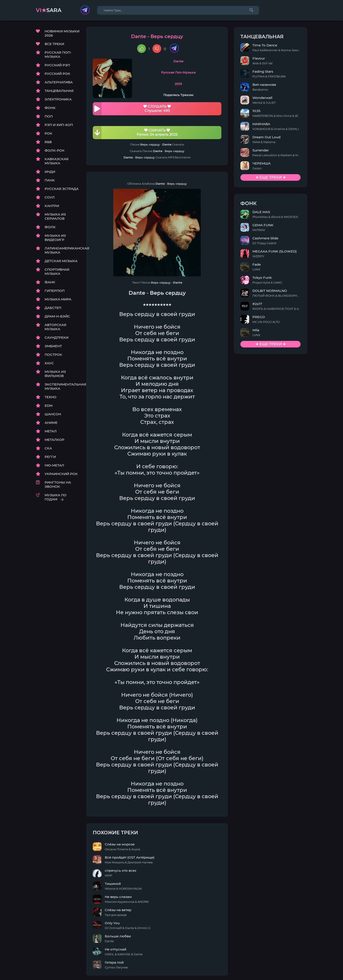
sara (49, 10)
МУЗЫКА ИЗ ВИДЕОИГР (55, 238)
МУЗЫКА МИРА (58, 299)
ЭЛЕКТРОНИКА (58, 99)
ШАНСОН (53, 414)
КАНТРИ (52, 206)
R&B (48, 142)
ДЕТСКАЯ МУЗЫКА (61, 261)
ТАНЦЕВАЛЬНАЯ (59, 91)
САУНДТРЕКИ (57, 338)
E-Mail (302, 974)
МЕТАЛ (51, 431)
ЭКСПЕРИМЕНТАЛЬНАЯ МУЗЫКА (62, 387)
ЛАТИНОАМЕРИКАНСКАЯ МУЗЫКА (62, 251)
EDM (49, 406)
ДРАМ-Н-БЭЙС (57, 316)
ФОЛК (50, 227)
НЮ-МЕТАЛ (54, 465)
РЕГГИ (50, 457)
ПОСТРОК (53, 355)
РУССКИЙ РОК (57, 74)
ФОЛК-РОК (55, 151)
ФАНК (50, 282)
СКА (48, 448)
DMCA (41, 974)
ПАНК (50, 180)
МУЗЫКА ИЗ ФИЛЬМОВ (55, 374)
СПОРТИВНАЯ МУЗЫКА (57, 272)
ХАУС (49, 363)
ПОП (49, 117)
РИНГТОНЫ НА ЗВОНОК (58, 485)
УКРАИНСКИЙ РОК (61, 474)
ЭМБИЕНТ (53, 346)
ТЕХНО (51, 397)
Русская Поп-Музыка (188, 73)
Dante (189, 61)
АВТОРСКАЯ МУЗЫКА (55, 327)
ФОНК (50, 108)
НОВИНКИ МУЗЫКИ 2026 (62, 33)
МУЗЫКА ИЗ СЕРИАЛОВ (55, 217)
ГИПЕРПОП (55, 291)
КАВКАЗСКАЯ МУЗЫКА (57, 161)
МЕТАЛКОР (54, 440)
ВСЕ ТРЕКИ (54, 44)
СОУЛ (50, 197)
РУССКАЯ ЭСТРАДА (62, 189)
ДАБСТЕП (53, 308)
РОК (48, 134)
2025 (188, 84)
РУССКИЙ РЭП (57, 65)
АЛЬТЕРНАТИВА (59, 82)
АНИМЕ (51, 423)
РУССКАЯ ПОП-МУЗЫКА (58, 55)
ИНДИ (50, 172)
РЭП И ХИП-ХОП (59, 125)
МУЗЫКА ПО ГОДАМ (56, 497)
